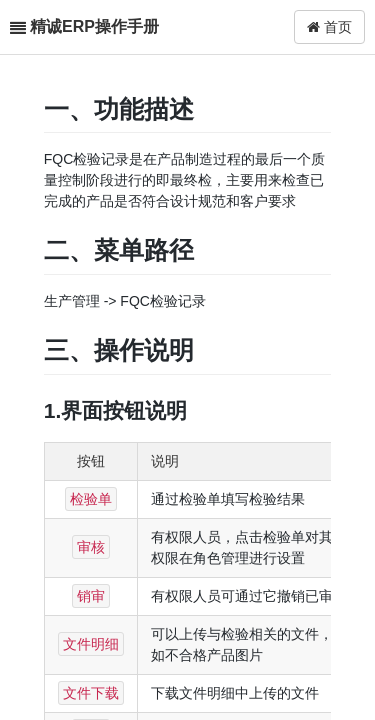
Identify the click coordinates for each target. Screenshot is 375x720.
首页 (329, 27)
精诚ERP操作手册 (94, 26)
